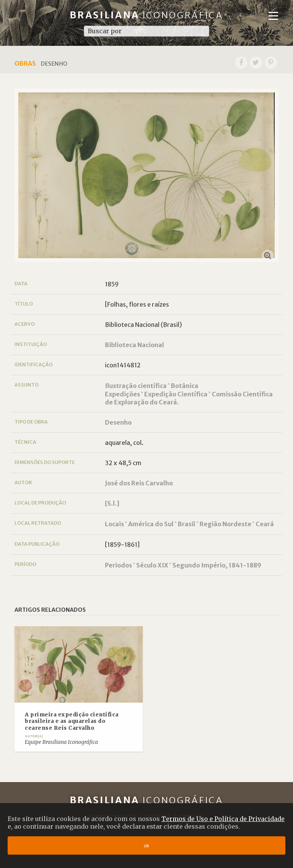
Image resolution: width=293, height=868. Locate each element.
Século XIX (152, 565)
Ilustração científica (136, 386)
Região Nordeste (225, 524)
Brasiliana (147, 15)
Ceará (265, 524)
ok (146, 846)
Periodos (118, 565)
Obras (25, 63)
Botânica (185, 386)
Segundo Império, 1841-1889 (217, 565)
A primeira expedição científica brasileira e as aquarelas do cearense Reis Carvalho (72, 721)
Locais (114, 524)
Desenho (118, 422)
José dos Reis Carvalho (139, 483)
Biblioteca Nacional (134, 345)
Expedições (122, 394)
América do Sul (151, 524)
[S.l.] (112, 503)
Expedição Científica (176, 394)
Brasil (187, 524)
